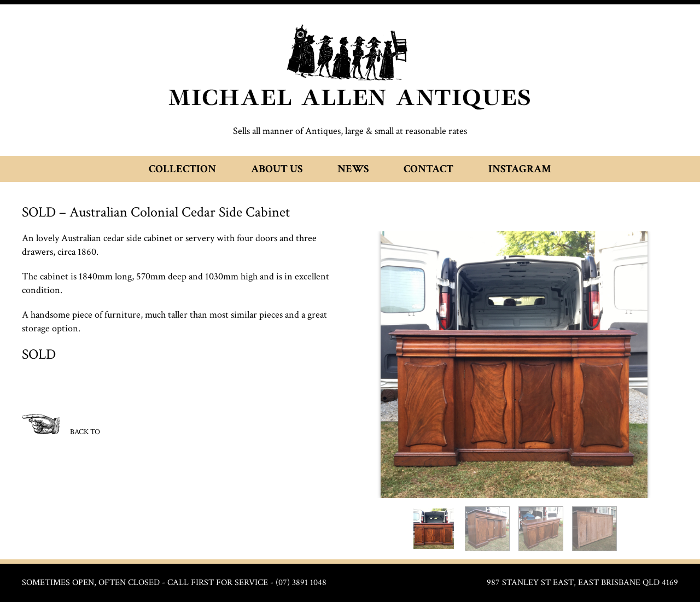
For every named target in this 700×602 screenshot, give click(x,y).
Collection (182, 169)
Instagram (520, 169)
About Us (277, 169)
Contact (428, 169)
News (353, 169)
